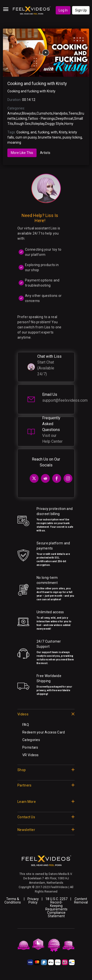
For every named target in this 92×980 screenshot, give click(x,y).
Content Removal (81, 901)
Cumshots (45, 113)
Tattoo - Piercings (41, 118)
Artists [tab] (45, 153)
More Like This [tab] (22, 153)
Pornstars (30, 747)
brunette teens (50, 137)
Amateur (14, 113)
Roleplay (38, 124)
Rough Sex (22, 124)
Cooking (23, 132)
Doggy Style (54, 124)
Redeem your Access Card (44, 732)
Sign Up (81, 10)
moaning (14, 142)
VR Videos (31, 755)
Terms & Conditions (13, 901)
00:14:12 (29, 100)
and (33, 132)
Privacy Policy (33, 901)
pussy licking (72, 137)
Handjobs (60, 113)
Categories (31, 740)
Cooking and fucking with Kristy (37, 84)
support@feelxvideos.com (65, 400)
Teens (73, 113)
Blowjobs (29, 113)
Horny (69, 124)
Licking (22, 118)
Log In (63, 10)
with (54, 132)
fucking (44, 132)
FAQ (26, 725)
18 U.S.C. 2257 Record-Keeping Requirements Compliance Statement (56, 907)
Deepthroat (65, 118)
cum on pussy (26, 137)
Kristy (63, 132)
